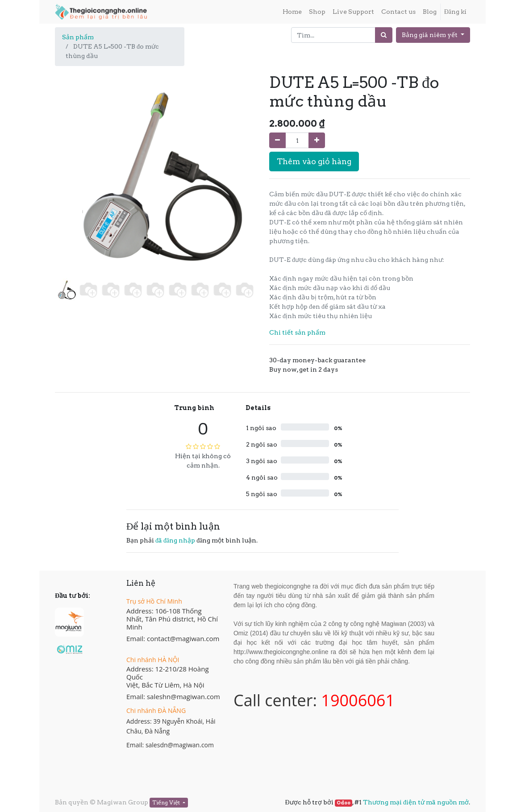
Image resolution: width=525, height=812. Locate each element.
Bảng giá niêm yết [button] (430, 35)
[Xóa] (277, 140)
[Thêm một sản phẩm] (317, 140)
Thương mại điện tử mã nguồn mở (416, 802)
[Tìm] (384, 35)
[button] (70, 162)
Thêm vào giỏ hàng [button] (314, 161)
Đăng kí (455, 12)
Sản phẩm (78, 37)
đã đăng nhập (175, 540)
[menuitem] (292, 12)
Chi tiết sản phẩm (297, 332)
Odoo (344, 803)
